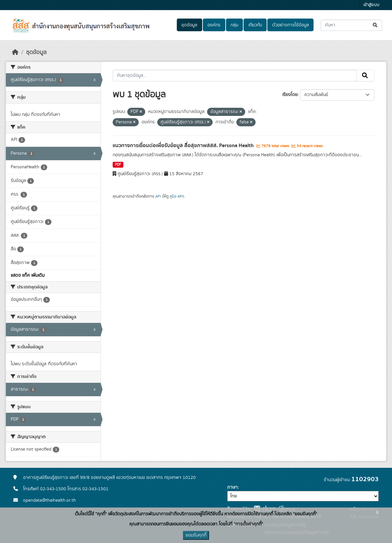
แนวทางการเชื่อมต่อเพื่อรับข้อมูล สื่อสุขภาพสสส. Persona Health (184, 146)
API (158, 196)
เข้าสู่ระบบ (371, 5)
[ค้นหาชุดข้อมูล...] (351, 25)
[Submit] (376, 25)
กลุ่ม (234, 25)
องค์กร (214, 25)
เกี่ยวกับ (255, 25)
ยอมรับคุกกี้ (196, 535)
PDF (118, 165)
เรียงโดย (290, 95)
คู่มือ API (176, 196)
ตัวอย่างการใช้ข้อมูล (291, 25)
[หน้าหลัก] (15, 52)
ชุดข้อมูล (189, 25)
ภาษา (232, 487)
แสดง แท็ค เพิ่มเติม (28, 275)
